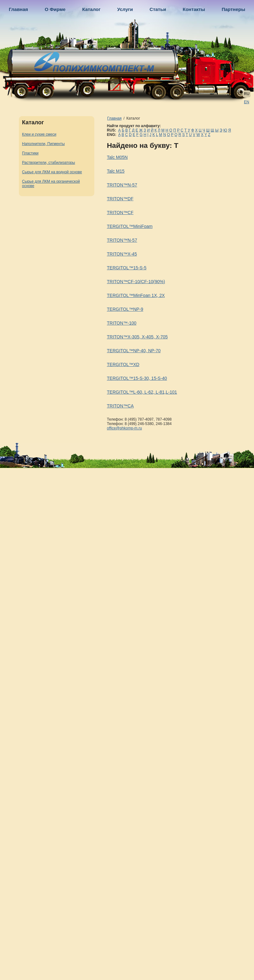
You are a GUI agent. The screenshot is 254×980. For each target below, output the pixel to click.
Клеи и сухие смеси (39, 134)
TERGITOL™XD (123, 364)
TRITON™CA (120, 406)
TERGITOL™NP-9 (125, 309)
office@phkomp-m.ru (124, 428)
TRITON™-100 (122, 323)
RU (247, 94)
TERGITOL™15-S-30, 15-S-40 (137, 378)
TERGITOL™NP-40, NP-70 (134, 351)
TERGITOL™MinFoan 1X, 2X (136, 295)
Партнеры (233, 9)
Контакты (194, 9)
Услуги (125, 9)
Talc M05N (117, 157)
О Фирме (55, 9)
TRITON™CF (120, 213)
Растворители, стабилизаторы (49, 163)
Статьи (158, 9)
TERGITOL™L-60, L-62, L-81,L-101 (142, 392)
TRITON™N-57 (122, 185)
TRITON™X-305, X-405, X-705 (137, 337)
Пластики (30, 153)
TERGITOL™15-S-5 (127, 268)
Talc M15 (116, 171)
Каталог (91, 9)
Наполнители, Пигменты (43, 144)
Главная (18, 9)
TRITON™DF (120, 199)
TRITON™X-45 (122, 254)
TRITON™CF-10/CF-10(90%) (136, 282)
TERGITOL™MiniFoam (130, 226)
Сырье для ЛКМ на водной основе (52, 172)
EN (247, 102)
